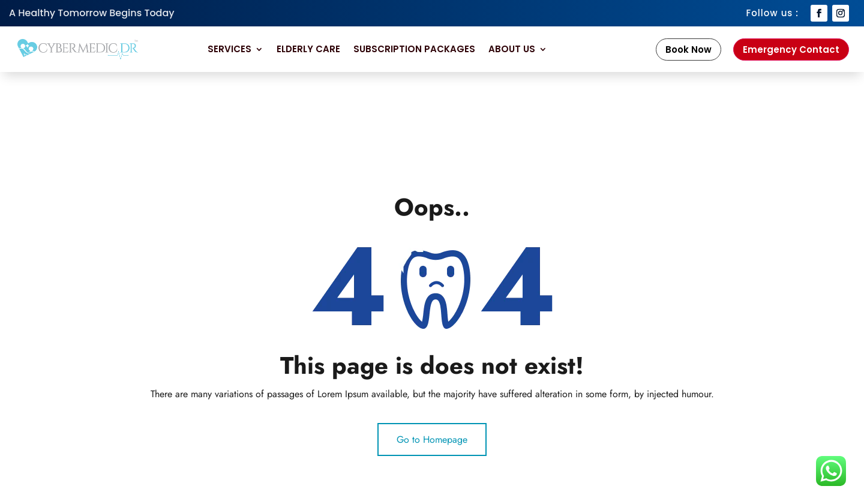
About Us (512, 49)
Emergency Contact (791, 49)
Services (229, 49)
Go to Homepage (432, 439)
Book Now (688, 49)
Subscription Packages (414, 49)
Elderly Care (308, 49)
